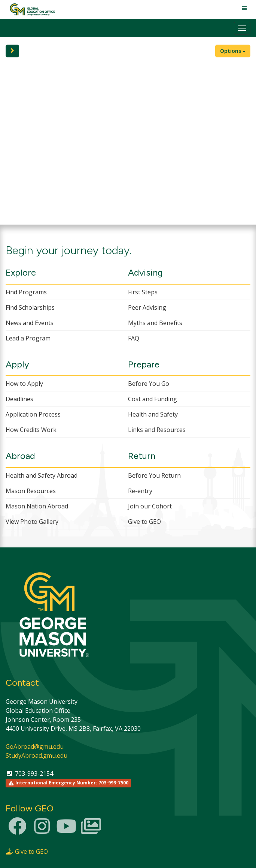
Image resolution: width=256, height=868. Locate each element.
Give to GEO (144, 522)
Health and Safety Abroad (42, 475)
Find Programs (26, 292)
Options (233, 51)
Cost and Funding (153, 399)
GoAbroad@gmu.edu (35, 747)
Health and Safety (153, 414)
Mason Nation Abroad (37, 506)
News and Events (30, 323)
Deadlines (19, 399)
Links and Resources (157, 430)
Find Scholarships (30, 307)
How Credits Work (31, 430)
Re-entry (140, 491)
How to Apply (24, 384)
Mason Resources (31, 491)
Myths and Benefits (155, 323)
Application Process (33, 414)
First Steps (143, 292)
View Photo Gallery (32, 522)
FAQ (134, 338)
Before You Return (154, 475)
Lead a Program (28, 338)
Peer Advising (147, 307)
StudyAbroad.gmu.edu (36, 756)
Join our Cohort (150, 506)
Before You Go (149, 384)
